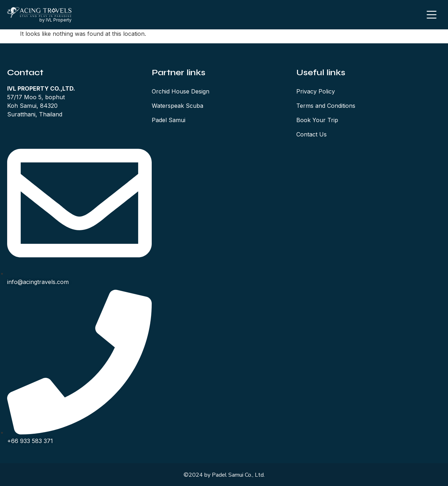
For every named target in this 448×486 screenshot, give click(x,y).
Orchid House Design (181, 91)
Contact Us (311, 134)
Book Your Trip (317, 120)
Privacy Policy (316, 91)
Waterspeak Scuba (177, 106)
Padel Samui (169, 120)
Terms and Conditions (326, 106)
